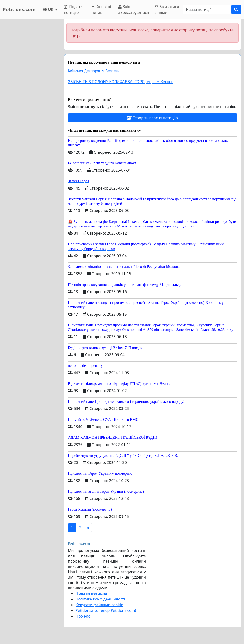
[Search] (207, 10)
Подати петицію (73, 10)
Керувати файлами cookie (99, 605)
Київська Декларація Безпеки (94, 71)
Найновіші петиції (101, 10)
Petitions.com (19, 9)
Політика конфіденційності (100, 599)
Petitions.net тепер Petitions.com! (106, 610)
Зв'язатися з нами (167, 10)
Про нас (83, 616)
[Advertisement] (30, 91)
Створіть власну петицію (152, 118)
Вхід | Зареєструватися (134, 10)
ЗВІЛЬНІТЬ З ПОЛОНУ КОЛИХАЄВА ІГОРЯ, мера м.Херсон (121, 82)
